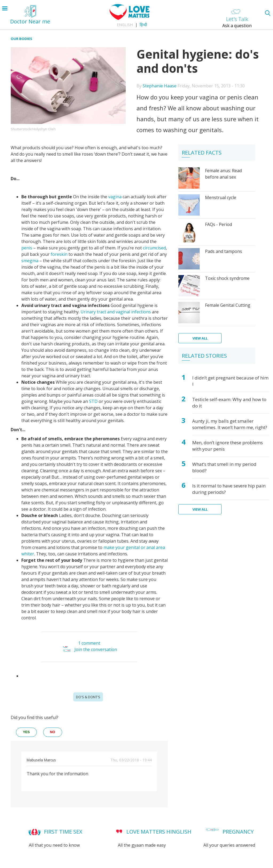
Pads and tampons (224, 251)
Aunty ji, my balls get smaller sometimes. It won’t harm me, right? (230, 424)
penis (27, 248)
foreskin (59, 254)
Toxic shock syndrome (227, 278)
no (53, 732)
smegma (30, 261)
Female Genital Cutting (228, 305)
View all (200, 338)
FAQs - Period (218, 224)
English (125, 25)
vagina (115, 197)
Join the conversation (96, 650)
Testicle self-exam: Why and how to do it (229, 403)
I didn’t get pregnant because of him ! (230, 381)
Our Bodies (21, 39)
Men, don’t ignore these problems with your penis (228, 446)
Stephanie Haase (160, 86)
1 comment (89, 643)
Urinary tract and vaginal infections (116, 312)
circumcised (154, 248)
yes (26, 732)
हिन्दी (143, 25)
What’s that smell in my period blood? (224, 467)
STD (93, 401)
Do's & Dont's (88, 697)
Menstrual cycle (221, 197)
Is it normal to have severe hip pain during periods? (229, 489)
